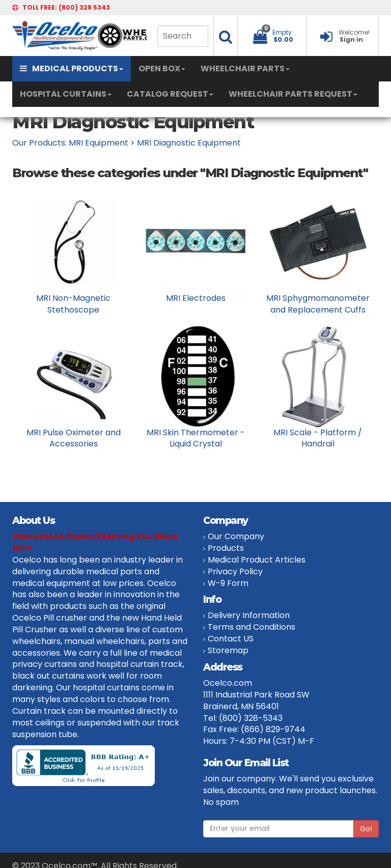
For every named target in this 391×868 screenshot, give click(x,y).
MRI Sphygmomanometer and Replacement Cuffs (318, 304)
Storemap (228, 650)
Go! (366, 829)
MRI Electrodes (196, 298)
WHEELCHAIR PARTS (245, 68)
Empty (282, 32)
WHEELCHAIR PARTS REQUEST (293, 94)
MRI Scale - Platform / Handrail (318, 438)
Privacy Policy (235, 571)
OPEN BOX (162, 68)
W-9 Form (228, 583)
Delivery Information (249, 615)
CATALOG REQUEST (170, 94)
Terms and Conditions (252, 627)
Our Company (236, 536)
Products (226, 548)
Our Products (39, 143)
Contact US (231, 639)
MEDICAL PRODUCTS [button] (72, 68)
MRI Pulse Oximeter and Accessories (74, 438)
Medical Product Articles (257, 560)
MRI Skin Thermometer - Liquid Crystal (196, 438)
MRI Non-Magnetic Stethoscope (73, 304)
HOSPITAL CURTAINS (66, 94)
